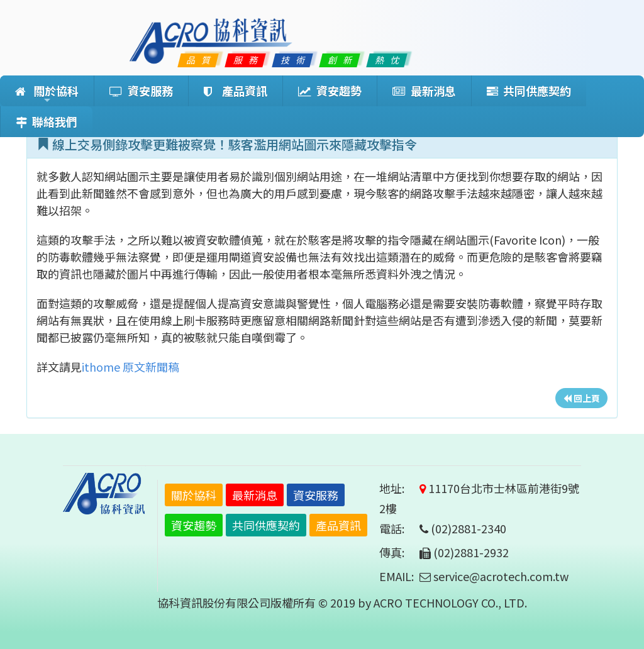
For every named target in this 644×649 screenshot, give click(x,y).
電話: (398, 528)
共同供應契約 (529, 91)
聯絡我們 (47, 121)
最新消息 (424, 91)
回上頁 (581, 398)
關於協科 (47, 94)
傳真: (398, 552)
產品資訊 (236, 91)
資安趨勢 (330, 91)
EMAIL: (397, 576)
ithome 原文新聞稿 (130, 367)
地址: (398, 488)
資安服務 (141, 91)
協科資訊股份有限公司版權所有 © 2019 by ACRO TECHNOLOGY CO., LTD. (342, 602)
